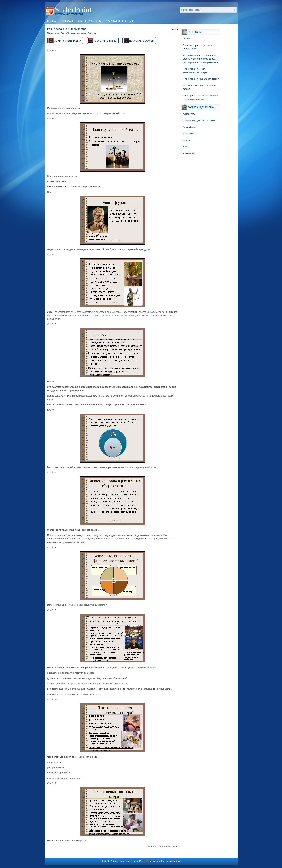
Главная (52, 21)
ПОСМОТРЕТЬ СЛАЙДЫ (142, 40)
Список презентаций (90, 21)
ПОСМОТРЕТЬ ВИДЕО (105, 40)
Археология (189, 153)
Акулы (187, 140)
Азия (186, 147)
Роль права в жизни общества (82, 33)
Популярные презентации (121, 21)
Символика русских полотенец (200, 120)
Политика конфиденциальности (163, 861)
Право (64, 33)
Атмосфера (189, 127)
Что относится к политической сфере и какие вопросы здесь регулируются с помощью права (200, 59)
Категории (67, 21)
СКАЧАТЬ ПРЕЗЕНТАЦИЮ (67, 40)
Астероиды (189, 134)
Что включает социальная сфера (201, 79)
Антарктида (189, 114)
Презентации (53, 33)
